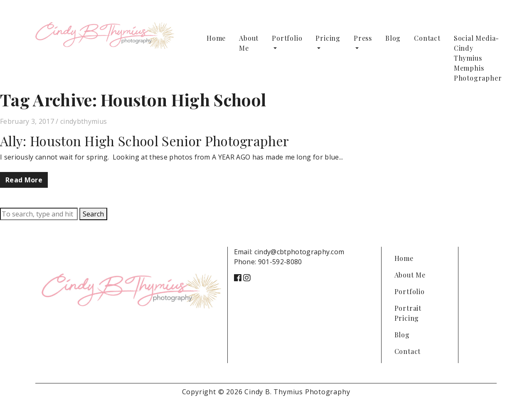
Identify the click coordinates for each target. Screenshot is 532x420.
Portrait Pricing (408, 313)
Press (363, 38)
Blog (393, 38)
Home (216, 38)
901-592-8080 (280, 262)
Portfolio (287, 38)
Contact (427, 38)
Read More (24, 180)
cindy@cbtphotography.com (299, 252)
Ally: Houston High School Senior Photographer (144, 141)
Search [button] (93, 214)
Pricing (328, 38)
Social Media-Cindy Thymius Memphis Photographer (478, 58)
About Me (249, 43)
